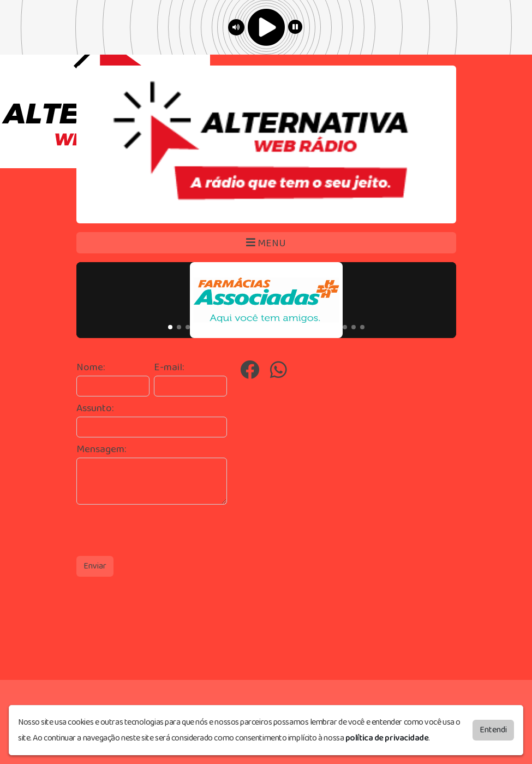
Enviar (95, 566)
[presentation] (159, 530)
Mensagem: (101, 450)
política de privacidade (387, 738)
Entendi (493, 730)
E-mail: (169, 368)
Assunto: (95, 409)
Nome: (91, 368)
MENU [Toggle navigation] (266, 243)
